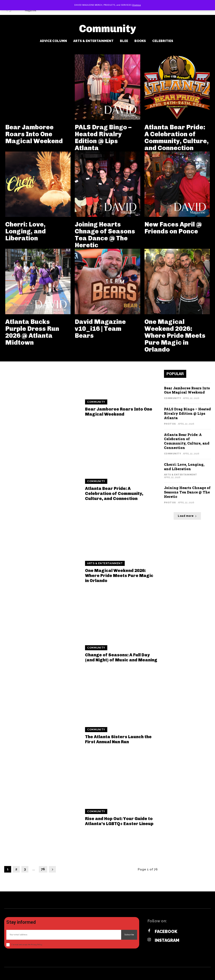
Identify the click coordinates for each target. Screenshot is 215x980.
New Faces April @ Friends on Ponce (173, 228)
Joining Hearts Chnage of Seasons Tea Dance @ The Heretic (105, 235)
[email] (64, 935)
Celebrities (163, 41)
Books (140, 41)
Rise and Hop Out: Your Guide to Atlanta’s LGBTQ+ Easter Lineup (119, 821)
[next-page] (52, 869)
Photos (170, 424)
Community (96, 402)
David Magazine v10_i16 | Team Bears (100, 329)
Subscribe (129, 935)
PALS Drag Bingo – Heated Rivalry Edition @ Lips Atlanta (103, 138)
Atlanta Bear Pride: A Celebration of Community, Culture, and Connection (177, 138)
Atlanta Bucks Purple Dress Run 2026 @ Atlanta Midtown (32, 332)
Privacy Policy (36, 945)
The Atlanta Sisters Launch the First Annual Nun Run (118, 739)
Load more (187, 516)
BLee (124, 41)
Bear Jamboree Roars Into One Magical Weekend (34, 134)
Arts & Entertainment (93, 41)
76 (43, 869)
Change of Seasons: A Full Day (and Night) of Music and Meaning (121, 657)
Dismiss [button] (137, 5)
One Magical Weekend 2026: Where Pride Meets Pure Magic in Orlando (175, 336)
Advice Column (53, 41)
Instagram (167, 940)
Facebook (166, 932)
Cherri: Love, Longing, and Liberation (26, 231)
